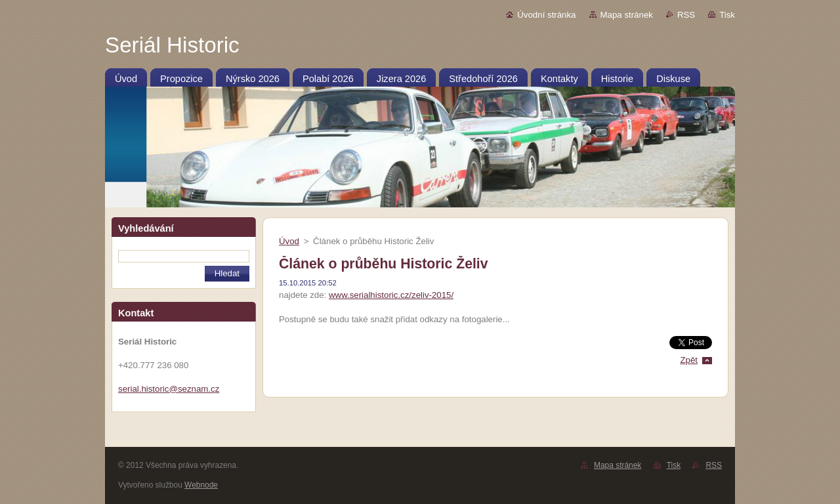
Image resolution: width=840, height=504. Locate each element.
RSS (686, 15)
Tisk (727, 15)
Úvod (289, 241)
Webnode (201, 485)
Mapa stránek (627, 15)
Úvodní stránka (546, 15)
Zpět (689, 360)
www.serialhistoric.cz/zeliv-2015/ (391, 295)
